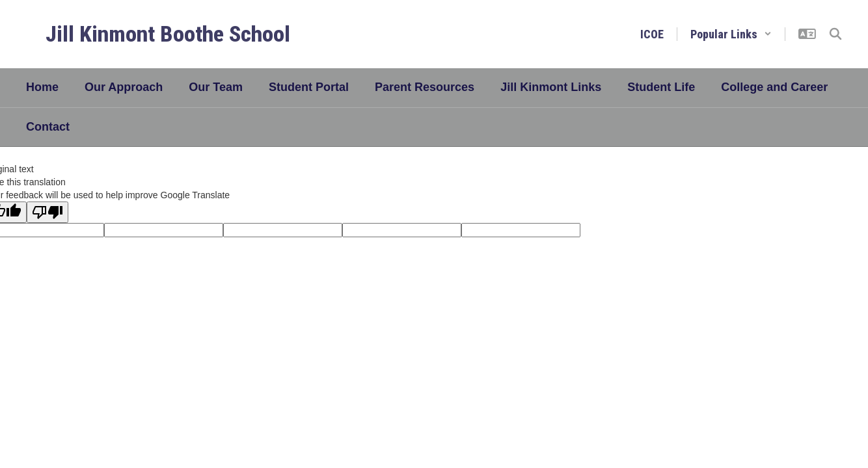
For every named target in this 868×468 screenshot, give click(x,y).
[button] (731, 34)
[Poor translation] (47, 212)
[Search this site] (835, 34)
